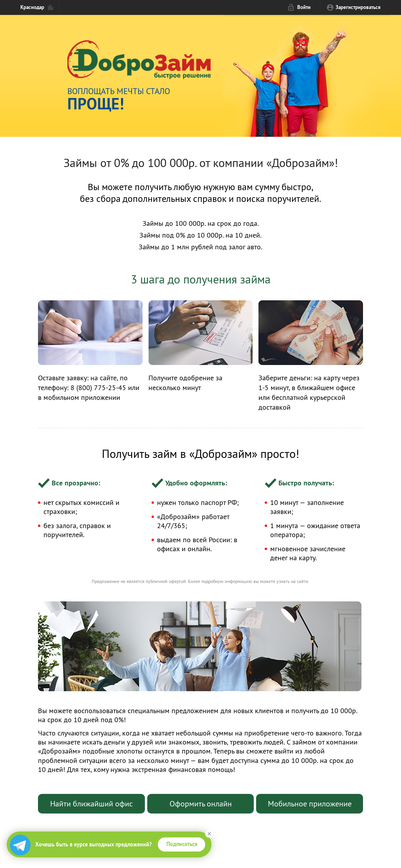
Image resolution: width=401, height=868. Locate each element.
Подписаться (182, 844)
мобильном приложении (82, 397)
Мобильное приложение (310, 804)
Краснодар (32, 7)
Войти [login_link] (304, 7)
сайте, (110, 378)
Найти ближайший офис (91, 804)
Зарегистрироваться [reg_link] (358, 7)
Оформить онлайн (201, 804)
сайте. (303, 581)
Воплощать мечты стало (215, 98)
